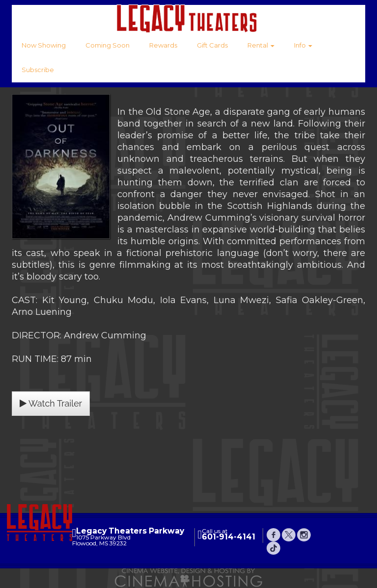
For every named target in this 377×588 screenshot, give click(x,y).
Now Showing (44, 45)
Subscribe (38, 70)
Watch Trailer (51, 403)
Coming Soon (108, 45)
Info (303, 45)
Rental (261, 45)
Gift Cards (212, 45)
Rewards (163, 45)
